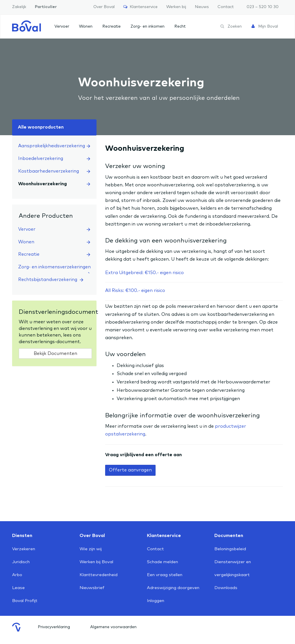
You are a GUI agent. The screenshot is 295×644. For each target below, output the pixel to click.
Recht (180, 26)
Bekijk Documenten (55, 353)
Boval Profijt (25, 601)
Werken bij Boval (96, 562)
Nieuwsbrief (92, 588)
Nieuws (202, 7)
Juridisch (21, 562)
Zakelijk (19, 7)
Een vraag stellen (165, 575)
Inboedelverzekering (54, 158)
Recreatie (111, 26)
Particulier (46, 7)
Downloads (226, 588)
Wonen (86, 26)
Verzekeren (24, 549)
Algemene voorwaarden (113, 627)
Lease (18, 588)
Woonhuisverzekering (54, 184)
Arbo (17, 575)
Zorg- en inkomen (147, 26)
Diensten (22, 536)
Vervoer (62, 26)
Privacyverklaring (54, 627)
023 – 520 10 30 (263, 7)
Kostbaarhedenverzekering (54, 171)
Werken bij (176, 7)
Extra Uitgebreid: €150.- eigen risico (144, 273)
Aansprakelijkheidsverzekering (54, 146)
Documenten (229, 536)
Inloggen (156, 601)
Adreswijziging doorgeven (173, 588)
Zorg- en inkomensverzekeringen (54, 269)
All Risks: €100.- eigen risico (135, 291)
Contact (226, 7)
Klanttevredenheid (99, 575)
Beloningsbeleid (230, 549)
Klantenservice (140, 7)
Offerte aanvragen (130, 470)
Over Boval (104, 7)
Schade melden (162, 562)
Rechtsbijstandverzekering (51, 280)
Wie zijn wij (91, 549)
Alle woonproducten (41, 127)
